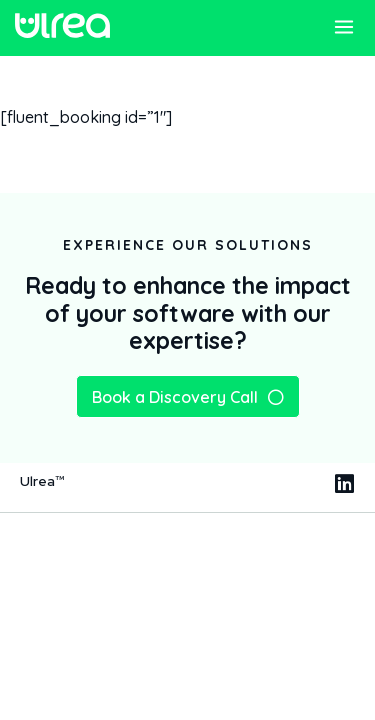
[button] (343, 29)
